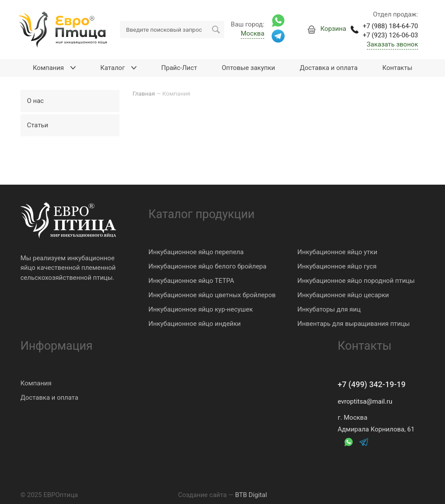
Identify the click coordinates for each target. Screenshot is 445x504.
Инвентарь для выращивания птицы (354, 324)
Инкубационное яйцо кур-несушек (201, 309)
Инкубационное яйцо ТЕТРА (191, 281)
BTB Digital (251, 495)
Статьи (38, 125)
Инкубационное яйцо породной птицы (356, 281)
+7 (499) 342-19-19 (372, 384)
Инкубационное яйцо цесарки (343, 295)
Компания (36, 383)
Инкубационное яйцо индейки (195, 324)
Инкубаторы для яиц (329, 309)
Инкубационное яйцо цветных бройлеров (212, 295)
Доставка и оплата (49, 398)
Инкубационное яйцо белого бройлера (208, 266)
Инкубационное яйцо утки (337, 252)
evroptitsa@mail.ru (365, 401)
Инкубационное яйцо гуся (337, 266)
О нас (35, 101)
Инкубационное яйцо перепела (196, 252)
